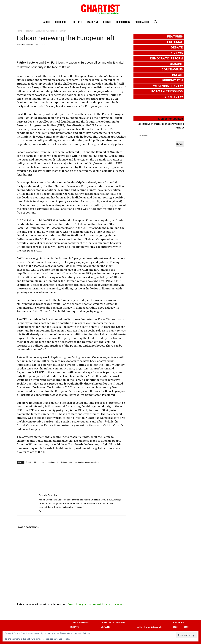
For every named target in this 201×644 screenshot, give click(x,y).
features (175, 36)
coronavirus (172, 69)
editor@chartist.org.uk (149, 627)
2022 (175, 627)
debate (177, 47)
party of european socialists (87, 462)
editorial (175, 42)
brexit (177, 75)
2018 (186, 627)
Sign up (180, 144)
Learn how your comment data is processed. (96, 604)
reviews (176, 53)
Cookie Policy (64, 639)
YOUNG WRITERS (80, 623)
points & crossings (167, 91)
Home (19, 31)
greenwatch (172, 80)
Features (29, 31)
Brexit (28, 462)
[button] (155, 22)
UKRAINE (105, 627)
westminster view (168, 86)
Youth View (174, 97)
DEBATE (75, 627)
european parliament (49, 462)
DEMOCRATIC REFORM (113, 623)
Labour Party (67, 462)
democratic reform (167, 58)
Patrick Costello (26, 44)
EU (35, 462)
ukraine (176, 64)
